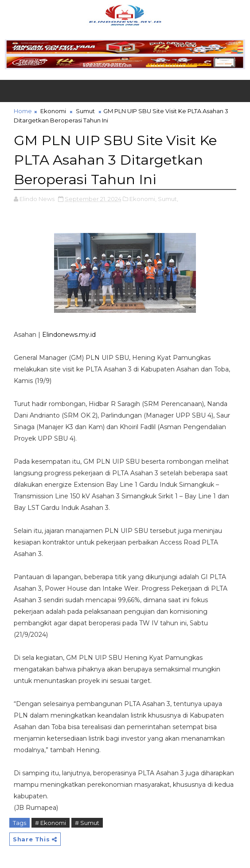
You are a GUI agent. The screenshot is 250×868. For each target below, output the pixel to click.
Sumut (85, 111)
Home (23, 111)
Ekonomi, (143, 199)
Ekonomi (53, 111)
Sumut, (168, 199)
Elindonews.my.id (69, 335)
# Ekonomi (51, 823)
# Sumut (87, 823)
